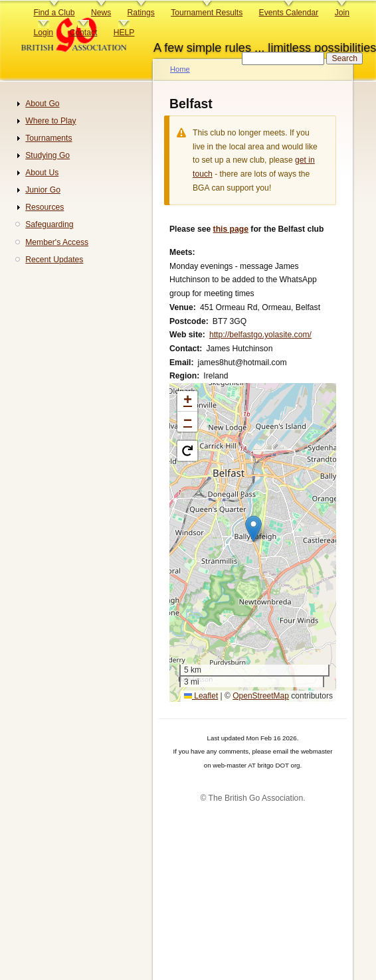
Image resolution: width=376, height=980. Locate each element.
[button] (253, 529)
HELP (124, 33)
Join (342, 13)
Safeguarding (49, 224)
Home (180, 69)
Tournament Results (207, 13)
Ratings (141, 13)
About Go (42, 104)
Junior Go (43, 190)
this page (231, 229)
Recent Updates (54, 260)
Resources (45, 207)
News (101, 13)
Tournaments (48, 138)
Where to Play (50, 121)
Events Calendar (289, 13)
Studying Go (47, 155)
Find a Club (54, 13)
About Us (42, 173)
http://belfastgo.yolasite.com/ (260, 335)
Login (43, 33)
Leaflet (201, 696)
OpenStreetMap (261, 696)
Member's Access (57, 242)
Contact (83, 33)
